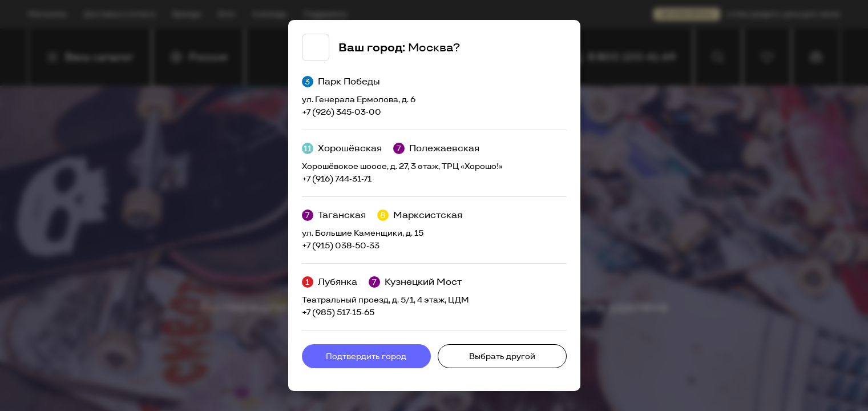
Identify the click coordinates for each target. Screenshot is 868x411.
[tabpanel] (434, 205)
